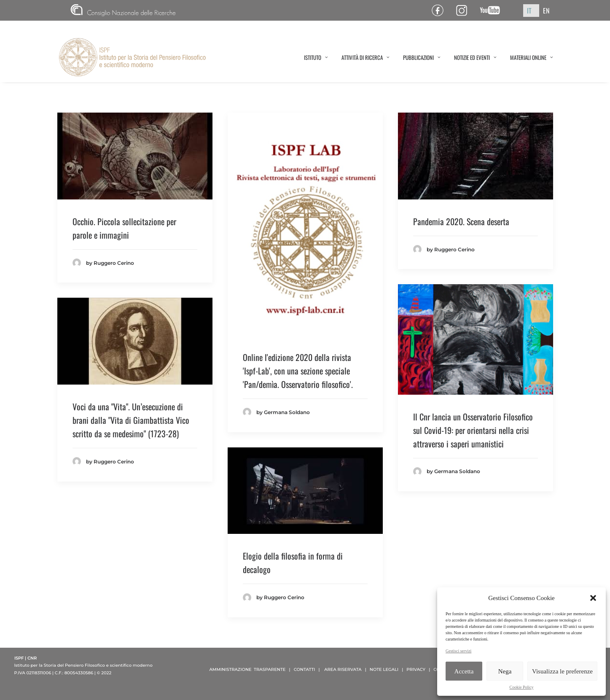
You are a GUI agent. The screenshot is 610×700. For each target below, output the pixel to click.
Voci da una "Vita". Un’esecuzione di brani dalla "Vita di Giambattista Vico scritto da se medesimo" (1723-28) (131, 420)
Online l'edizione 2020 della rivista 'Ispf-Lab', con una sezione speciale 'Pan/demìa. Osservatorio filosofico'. (298, 371)
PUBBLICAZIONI (422, 57)
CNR (123, 10)
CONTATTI (305, 669)
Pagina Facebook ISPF (441, 10)
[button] (593, 598)
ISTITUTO (316, 57)
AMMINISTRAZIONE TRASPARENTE (248, 669)
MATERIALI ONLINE (532, 57)
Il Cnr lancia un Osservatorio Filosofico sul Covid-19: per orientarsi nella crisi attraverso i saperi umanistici (473, 430)
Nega (505, 671)
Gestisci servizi (458, 651)
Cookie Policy (522, 687)
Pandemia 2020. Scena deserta (461, 221)
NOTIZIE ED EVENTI (475, 57)
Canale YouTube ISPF (493, 10)
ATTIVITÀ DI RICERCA (365, 57)
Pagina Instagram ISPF (465, 10)
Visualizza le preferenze (562, 671)
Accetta (464, 671)
